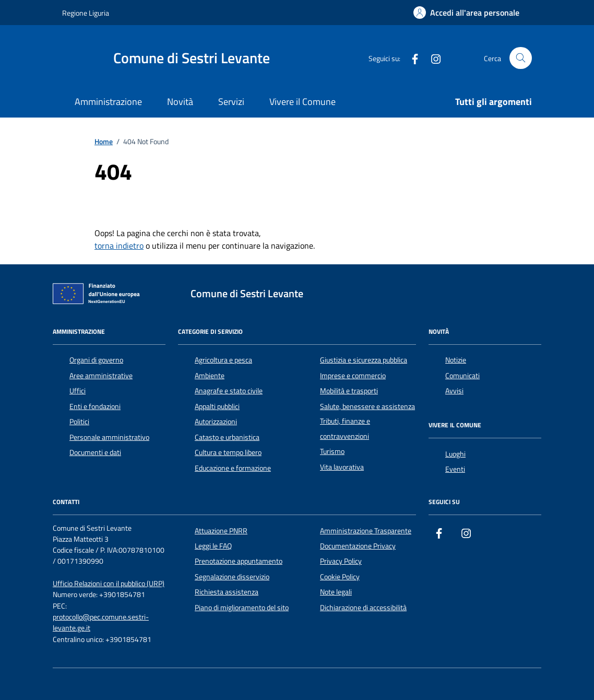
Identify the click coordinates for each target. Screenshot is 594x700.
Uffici (78, 391)
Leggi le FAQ (213, 546)
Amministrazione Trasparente (366, 531)
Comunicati (462, 376)
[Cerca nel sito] (521, 58)
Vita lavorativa (342, 467)
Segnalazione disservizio (232, 577)
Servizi (231, 102)
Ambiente (210, 376)
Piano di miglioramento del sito (242, 608)
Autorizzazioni (216, 422)
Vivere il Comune (302, 102)
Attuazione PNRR (221, 531)
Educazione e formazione (233, 468)
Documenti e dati (95, 452)
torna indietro (119, 246)
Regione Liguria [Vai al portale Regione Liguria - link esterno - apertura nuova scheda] (86, 13)
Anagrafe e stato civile (229, 391)
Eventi (455, 469)
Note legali (336, 592)
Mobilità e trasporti (349, 391)
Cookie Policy (340, 577)
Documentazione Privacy (358, 546)
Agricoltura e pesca (223, 360)
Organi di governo (96, 360)
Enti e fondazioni (95, 406)
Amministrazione (108, 102)
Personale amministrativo (109, 437)
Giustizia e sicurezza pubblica (364, 360)
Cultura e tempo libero (228, 452)
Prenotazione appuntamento (239, 561)
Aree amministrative (101, 376)
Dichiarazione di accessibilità (363, 608)
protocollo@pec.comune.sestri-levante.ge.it (101, 623)
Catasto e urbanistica (227, 437)
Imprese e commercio (353, 376)
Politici (79, 422)
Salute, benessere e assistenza (367, 406)
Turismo (332, 451)
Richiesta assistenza (227, 592)
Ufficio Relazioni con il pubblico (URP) (109, 584)
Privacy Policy (341, 561)
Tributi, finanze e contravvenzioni (345, 428)
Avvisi (454, 391)
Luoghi (455, 454)
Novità (180, 102)
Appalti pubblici (217, 406)
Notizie (456, 360)
